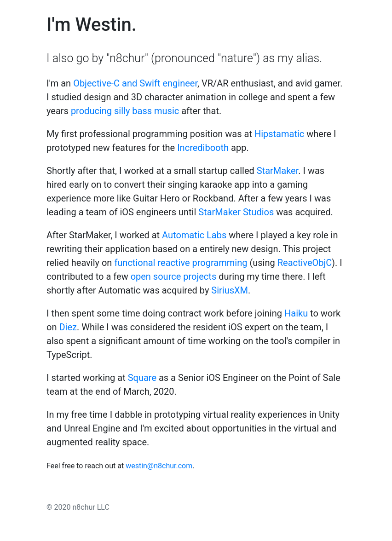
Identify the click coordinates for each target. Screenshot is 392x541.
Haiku (296, 313)
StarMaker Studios (236, 212)
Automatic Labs (194, 235)
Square (142, 378)
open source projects (174, 276)
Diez (68, 327)
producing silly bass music (125, 111)
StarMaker (278, 171)
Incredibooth (203, 148)
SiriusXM (230, 290)
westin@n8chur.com (159, 466)
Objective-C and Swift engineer (135, 83)
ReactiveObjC (305, 263)
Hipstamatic (279, 134)
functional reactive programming (181, 263)
